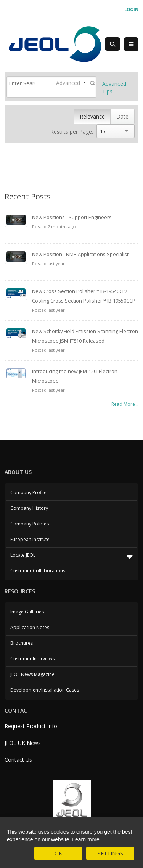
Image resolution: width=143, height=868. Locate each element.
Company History (29, 508)
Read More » (125, 404)
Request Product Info (31, 726)
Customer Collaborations (38, 571)
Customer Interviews (32, 659)
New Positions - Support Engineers (72, 217)
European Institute (30, 539)
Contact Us (18, 760)
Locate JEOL (71, 556)
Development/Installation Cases (45, 690)
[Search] (22, 83)
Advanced (68, 83)
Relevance (92, 116)
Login (131, 9)
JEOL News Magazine (32, 674)
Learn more (86, 839)
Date (122, 116)
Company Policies (30, 524)
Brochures (22, 643)
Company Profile (28, 492)
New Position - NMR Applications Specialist (80, 254)
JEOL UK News (23, 743)
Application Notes (30, 627)
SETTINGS (110, 853)
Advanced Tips (114, 87)
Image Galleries (27, 612)
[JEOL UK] (55, 44)
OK (58, 853)
